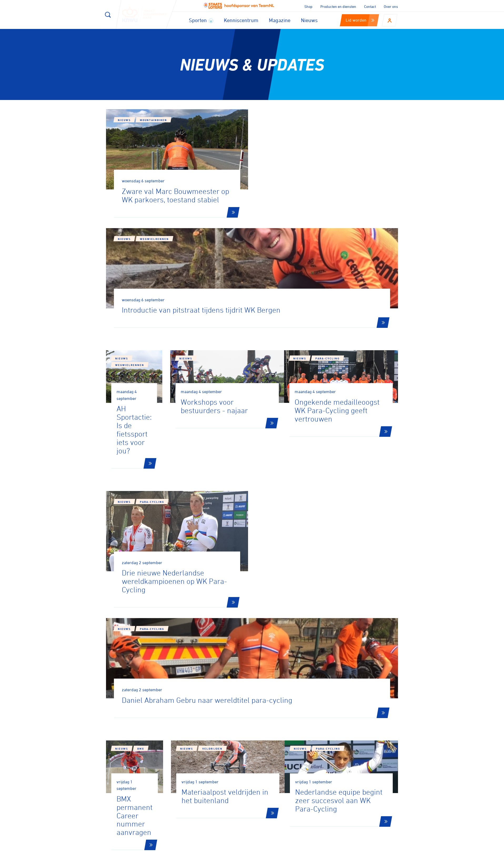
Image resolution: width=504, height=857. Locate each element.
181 (271, 645)
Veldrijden (247, 561)
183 (312, 645)
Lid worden (360, 20)
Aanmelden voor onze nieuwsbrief (164, 716)
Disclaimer (319, 851)
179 (231, 645)
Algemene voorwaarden (380, 851)
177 (190, 645)
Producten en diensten (338, 6)
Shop (308, 6)
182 (292, 645)
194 (348, 645)
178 (211, 645)
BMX (141, 555)
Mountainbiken (153, 120)
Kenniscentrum (241, 20)
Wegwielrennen (304, 131)
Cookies (294, 851)
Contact (370, 6)
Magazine (280, 20)
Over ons (391, 6)
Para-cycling (349, 293)
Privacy (344, 851)
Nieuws (309, 20)
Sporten (201, 20)
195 (369, 645)
